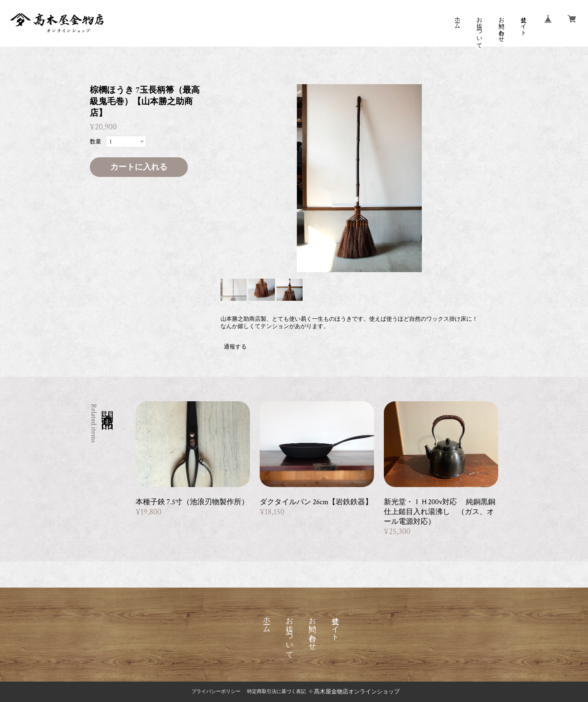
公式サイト (523, 23)
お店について (479, 29)
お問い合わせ (501, 26)
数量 (96, 142)
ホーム (457, 20)
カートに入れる (139, 167)
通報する (235, 347)
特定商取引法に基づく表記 (276, 692)
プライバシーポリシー (216, 692)
